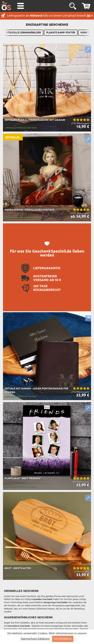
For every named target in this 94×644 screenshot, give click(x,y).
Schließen (88, 16)
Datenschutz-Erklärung (35, 639)
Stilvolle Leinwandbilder (24, 33)
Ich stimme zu (63, 639)
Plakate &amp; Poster (61, 33)
